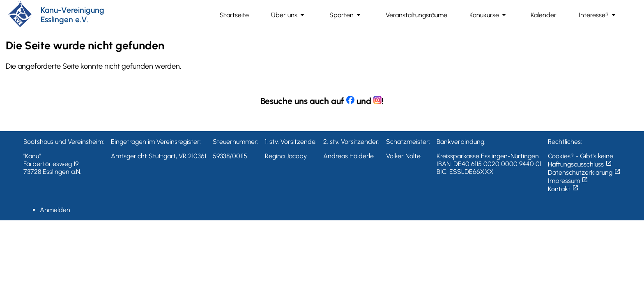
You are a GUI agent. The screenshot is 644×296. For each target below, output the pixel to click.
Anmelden (55, 210)
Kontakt (563, 189)
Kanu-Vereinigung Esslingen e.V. (72, 15)
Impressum (568, 181)
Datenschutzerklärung (584, 172)
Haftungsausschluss (580, 164)
